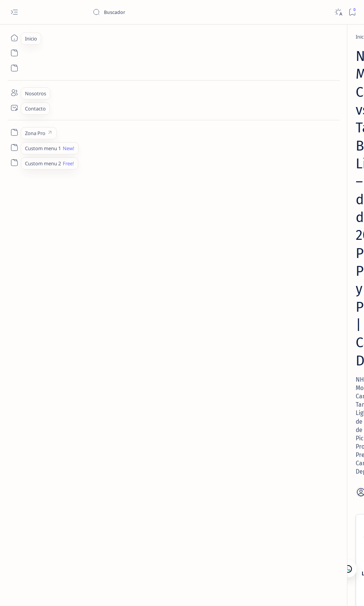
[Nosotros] (14, 93)
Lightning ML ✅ (90, 257)
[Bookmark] (352, 12)
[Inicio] (14, 38)
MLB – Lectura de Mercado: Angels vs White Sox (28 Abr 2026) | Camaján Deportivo (308, 132)
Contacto (292, 350)
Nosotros (320, 350)
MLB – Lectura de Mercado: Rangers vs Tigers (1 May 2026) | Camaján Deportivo (311, 319)
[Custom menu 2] (14, 163)
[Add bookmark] (208, 174)
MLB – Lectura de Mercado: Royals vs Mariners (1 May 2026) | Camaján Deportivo (306, 236)
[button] (318, 591)
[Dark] (338, 12)
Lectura (266, 350)
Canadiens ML (189, 257)
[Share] (232, 174)
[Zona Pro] (14, 132)
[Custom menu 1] (14, 148)
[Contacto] (14, 108)
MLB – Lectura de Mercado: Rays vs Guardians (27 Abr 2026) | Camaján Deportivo (306, 195)
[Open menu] (14, 12)
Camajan (65, 591)
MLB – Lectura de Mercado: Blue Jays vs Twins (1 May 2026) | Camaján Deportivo (312, 278)
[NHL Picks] (68, 37)
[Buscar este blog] (149, 12)
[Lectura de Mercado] (313, 114)
